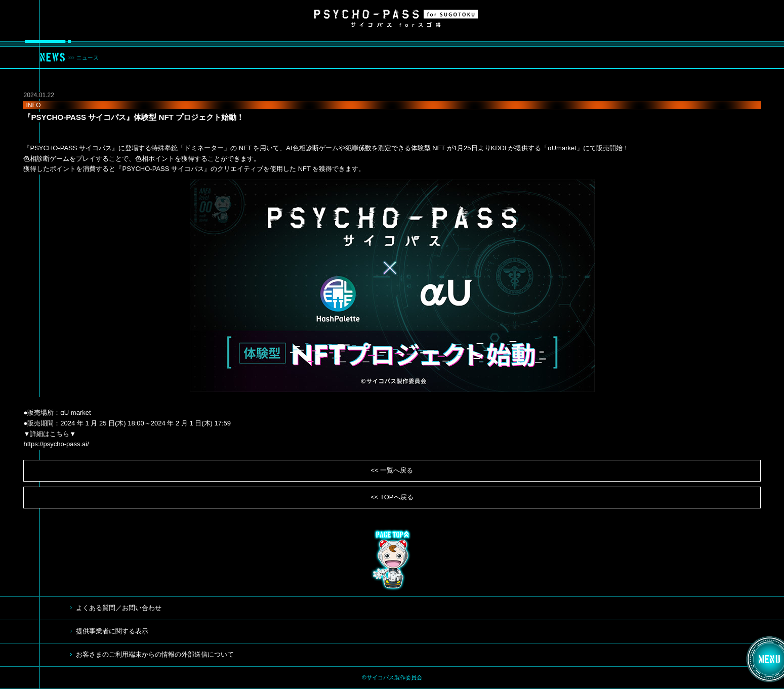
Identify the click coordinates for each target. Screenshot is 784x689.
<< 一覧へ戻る (392, 470)
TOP (392, 560)
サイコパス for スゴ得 (396, 18)
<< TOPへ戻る (392, 497)
